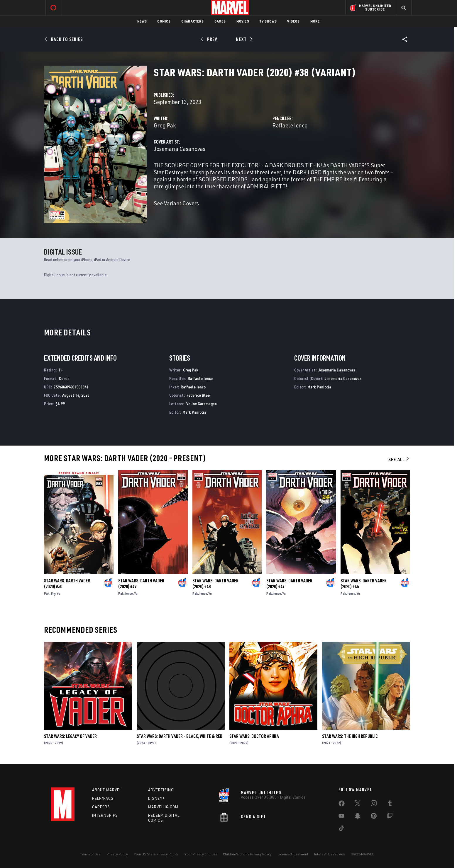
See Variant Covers (176, 203)
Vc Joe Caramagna (202, 404)
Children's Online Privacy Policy (247, 854)
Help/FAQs (103, 798)
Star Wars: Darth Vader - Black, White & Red (180, 736)
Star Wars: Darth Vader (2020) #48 (215, 584)
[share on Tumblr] (390, 804)
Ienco (129, 593)
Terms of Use (90, 854)
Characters (193, 21)
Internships (105, 815)
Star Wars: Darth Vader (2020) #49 (141, 584)
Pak (47, 593)
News (142, 21)
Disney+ (156, 798)
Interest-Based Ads (330, 854)
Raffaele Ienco (290, 125)
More (315, 21)
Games (220, 21)
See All (399, 459)
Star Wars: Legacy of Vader (70, 736)
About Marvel (107, 790)
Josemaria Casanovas (180, 149)
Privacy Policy (117, 854)
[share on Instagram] (374, 804)
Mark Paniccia (194, 412)
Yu (59, 593)
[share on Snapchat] (358, 817)
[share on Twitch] (390, 817)
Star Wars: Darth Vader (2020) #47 (289, 584)
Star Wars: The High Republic (350, 736)
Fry (53, 593)
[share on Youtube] (341, 817)
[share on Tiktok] (341, 829)
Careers (101, 807)
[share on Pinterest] (374, 817)
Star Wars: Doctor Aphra (254, 736)
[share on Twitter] (358, 804)
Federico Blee (198, 395)
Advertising (161, 790)
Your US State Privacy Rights (156, 854)
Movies (243, 21)
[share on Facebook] (342, 805)
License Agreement (293, 854)
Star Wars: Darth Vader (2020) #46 (364, 584)
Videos (293, 21)
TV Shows (268, 21)
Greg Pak (165, 125)
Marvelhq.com (163, 807)
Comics (164, 21)
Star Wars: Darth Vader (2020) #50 (67, 584)
